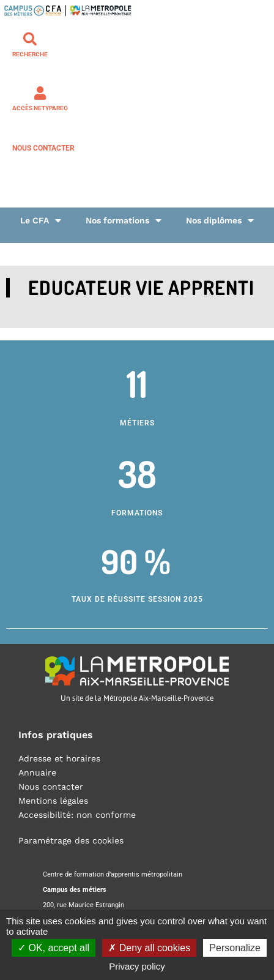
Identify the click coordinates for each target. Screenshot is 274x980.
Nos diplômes (220, 221)
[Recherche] (30, 39)
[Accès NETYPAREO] (40, 93)
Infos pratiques (56, 735)
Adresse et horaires (59, 758)
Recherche (30, 54)
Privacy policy (137, 966)
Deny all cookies (149, 948)
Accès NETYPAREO (40, 108)
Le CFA (41, 221)
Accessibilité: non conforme (77, 815)
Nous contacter (43, 148)
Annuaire (37, 772)
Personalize (235, 948)
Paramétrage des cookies (71, 840)
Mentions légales (53, 801)
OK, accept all (54, 948)
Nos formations (124, 221)
